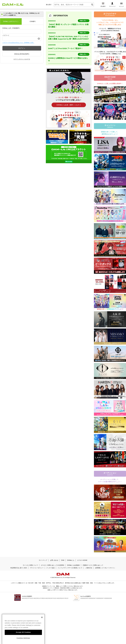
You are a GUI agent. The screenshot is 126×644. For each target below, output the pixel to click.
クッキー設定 (51, 568)
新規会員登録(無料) (22, 54)
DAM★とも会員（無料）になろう (69, 105)
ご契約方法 (89, 568)
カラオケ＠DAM (82, 560)
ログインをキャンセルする (22, 59)
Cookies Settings (23, 641)
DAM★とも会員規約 (73, 565)
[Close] (42, 621)
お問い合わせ (54, 560)
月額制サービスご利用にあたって (93, 565)
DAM (63, 560)
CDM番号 (33, 21)
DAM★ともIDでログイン (11, 21)
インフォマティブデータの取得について (70, 568)
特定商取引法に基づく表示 (19, 568)
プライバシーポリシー (37, 568)
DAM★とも (71, 560)
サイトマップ (43, 560)
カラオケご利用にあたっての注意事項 (52, 565)
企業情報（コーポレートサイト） (105, 568)
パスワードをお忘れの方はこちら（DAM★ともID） (18, 43)
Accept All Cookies (23, 636)
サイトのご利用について (30, 565)
